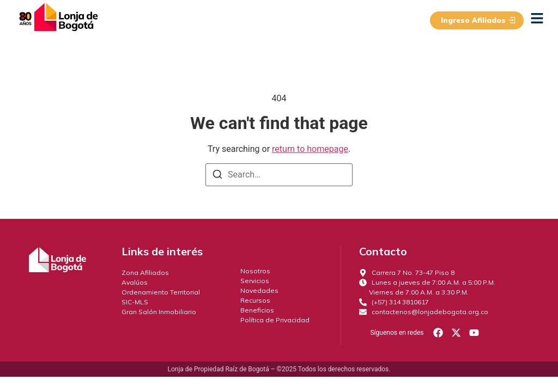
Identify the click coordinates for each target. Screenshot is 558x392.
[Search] (217, 176)
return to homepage (310, 149)
